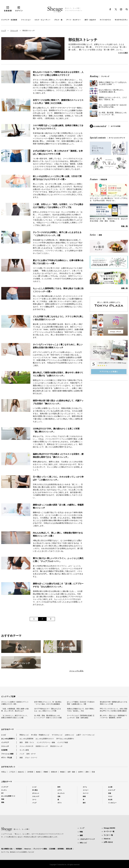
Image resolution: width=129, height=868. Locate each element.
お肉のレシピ (69, 735)
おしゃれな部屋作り (8, 739)
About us (27, 849)
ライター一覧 (108, 835)
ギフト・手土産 (7, 758)
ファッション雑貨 (7, 754)
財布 (59, 787)
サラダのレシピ (57, 735)
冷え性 (110, 800)
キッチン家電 (24, 750)
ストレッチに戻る (76, 671)
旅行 (84, 803)
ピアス (60, 790)
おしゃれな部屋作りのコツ (45, 739)
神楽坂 (62, 772)
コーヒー (86, 790)
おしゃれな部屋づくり (8, 796)
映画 (84, 796)
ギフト (60, 803)
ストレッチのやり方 (26, 746)
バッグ (22, 754)
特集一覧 (124, 226)
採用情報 (61, 849)
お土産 (110, 787)
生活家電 (4, 750)
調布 (87, 772)
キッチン (4, 790)
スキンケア (36, 796)
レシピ (4, 735)
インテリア (5, 742)
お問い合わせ (108, 842)
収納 (3, 799)
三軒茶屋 (30, 772)
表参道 (38, 772)
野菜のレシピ (24, 735)
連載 (81, 835)
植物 (3, 802)
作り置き (35, 790)
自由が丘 (21, 772)
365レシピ (83, 843)
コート (34, 800)
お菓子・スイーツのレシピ (85, 735)
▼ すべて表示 (123, 53)
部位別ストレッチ (56, 746)
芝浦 (93, 772)
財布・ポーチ (31, 754)
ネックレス (61, 793)
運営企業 (69, 849)
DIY (2, 793)
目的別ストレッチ (42, 746)
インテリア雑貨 (63, 742)
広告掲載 (52, 849)
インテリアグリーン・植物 (46, 742)
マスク (110, 796)
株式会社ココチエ (15, 852)
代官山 (4, 772)
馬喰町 (46, 772)
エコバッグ (112, 790)
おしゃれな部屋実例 (26, 739)
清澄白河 (54, 772)
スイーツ (86, 793)
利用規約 (19, 849)
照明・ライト (30, 742)
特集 (81, 832)
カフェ (85, 787)
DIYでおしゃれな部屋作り (65, 739)
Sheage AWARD (109, 828)
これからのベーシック (87, 839)
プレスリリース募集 (40, 849)
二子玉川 (12, 772)
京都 (110, 793)
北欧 (59, 796)
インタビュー (112, 803)
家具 (21, 742)
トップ (4, 31)
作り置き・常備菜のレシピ (40, 735)
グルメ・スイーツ (31, 758)
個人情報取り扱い (7, 849)
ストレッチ (14, 31)
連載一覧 (124, 288)
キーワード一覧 (109, 831)
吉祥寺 (80, 772)
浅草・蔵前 (71, 772)
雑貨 (21, 758)
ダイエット (36, 793)
